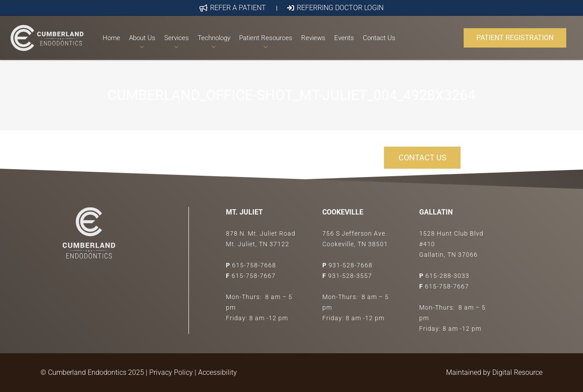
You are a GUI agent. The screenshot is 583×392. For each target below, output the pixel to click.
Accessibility (218, 372)
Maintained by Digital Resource (494, 372)
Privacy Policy (171, 372)
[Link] (47, 38)
